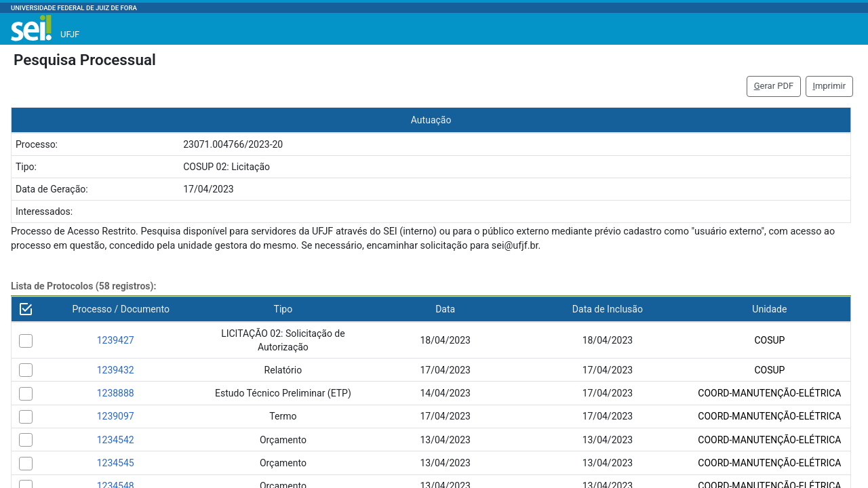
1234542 (116, 440)
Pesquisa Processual (85, 60)
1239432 (116, 370)
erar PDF (774, 86)
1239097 (116, 416)
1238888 (116, 393)
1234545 (116, 463)
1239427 (116, 340)
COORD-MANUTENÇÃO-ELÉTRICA (769, 393)
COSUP (769, 340)
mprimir (829, 86)
